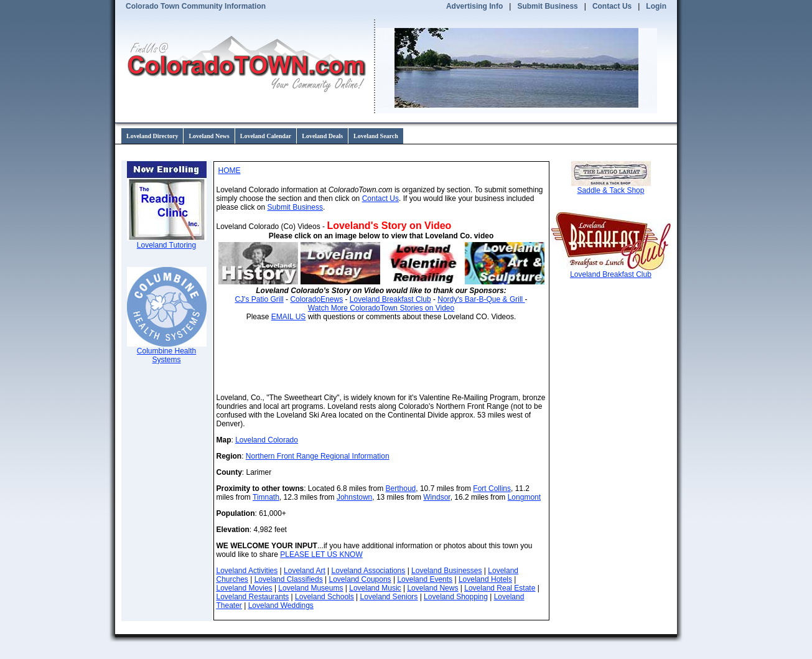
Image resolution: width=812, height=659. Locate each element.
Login (656, 6)
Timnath (266, 497)
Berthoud (401, 488)
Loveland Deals (322, 136)
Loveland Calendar (266, 136)
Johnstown (354, 497)
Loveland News (209, 136)
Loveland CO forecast (515, 357)
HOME (230, 171)
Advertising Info (474, 6)
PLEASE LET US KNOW (321, 554)
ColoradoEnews (316, 299)
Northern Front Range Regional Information (318, 456)
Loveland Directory (152, 136)
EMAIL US (289, 317)
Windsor (436, 497)
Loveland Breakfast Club (390, 299)
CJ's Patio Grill (259, 299)
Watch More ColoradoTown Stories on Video (381, 308)
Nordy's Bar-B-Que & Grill (481, 299)
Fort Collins (492, 488)
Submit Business (547, 6)
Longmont (524, 497)
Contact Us (612, 6)
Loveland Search (376, 136)
